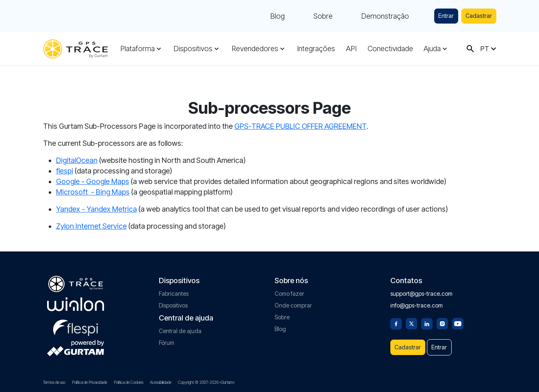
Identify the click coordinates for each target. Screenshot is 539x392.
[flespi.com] (76, 321)
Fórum (167, 337)
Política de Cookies (129, 382)
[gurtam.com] (76, 299)
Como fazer (289, 288)
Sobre (307, 16)
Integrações (316, 49)
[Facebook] (396, 318)
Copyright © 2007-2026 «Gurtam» (206, 382)
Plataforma (137, 49)
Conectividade (390, 49)
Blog (262, 16)
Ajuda (432, 49)
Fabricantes (174, 288)
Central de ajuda (180, 326)
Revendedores (255, 49)
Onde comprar (293, 300)
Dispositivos (193, 49)
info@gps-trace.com (417, 300)
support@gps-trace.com (421, 288)
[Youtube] (458, 318)
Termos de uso (54, 382)
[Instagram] (442, 318)
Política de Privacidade (90, 382)
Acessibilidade (161, 382)
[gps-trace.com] (76, 49)
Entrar (434, 16)
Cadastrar (474, 16)
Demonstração (369, 16)
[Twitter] (411, 318)
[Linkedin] (427, 318)
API (351, 49)
